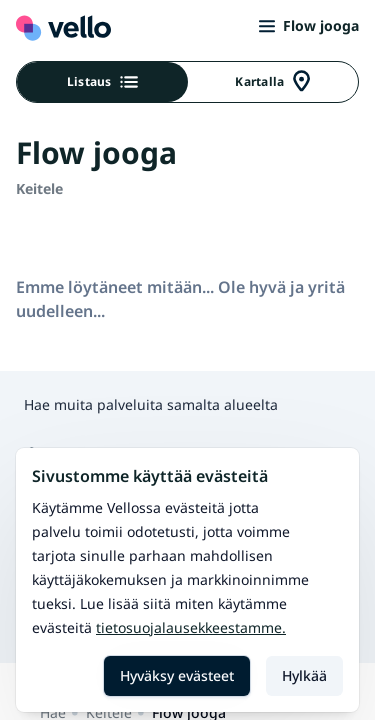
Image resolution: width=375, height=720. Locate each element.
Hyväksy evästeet (177, 675)
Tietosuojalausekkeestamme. (191, 627)
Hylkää (304, 675)
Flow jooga (309, 25)
